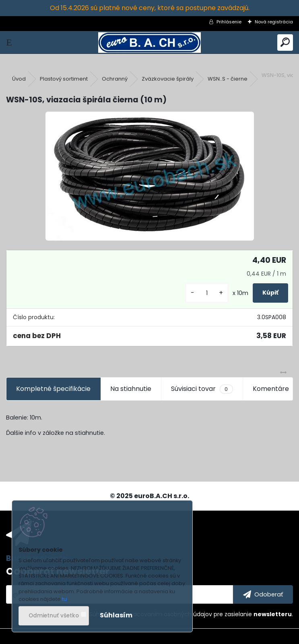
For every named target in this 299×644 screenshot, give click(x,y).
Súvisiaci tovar (202, 389)
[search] (285, 43)
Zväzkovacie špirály (168, 79)
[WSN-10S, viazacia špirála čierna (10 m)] (150, 176)
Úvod (19, 79)
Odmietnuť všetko (54, 616)
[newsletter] (263, 594)
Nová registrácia (274, 22)
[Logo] (149, 43)
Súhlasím (116, 615)
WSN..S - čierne (228, 79)
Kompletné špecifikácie (53, 389)
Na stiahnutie (131, 389)
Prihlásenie (229, 22)
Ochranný (115, 79)
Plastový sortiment (64, 79)
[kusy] (207, 293)
